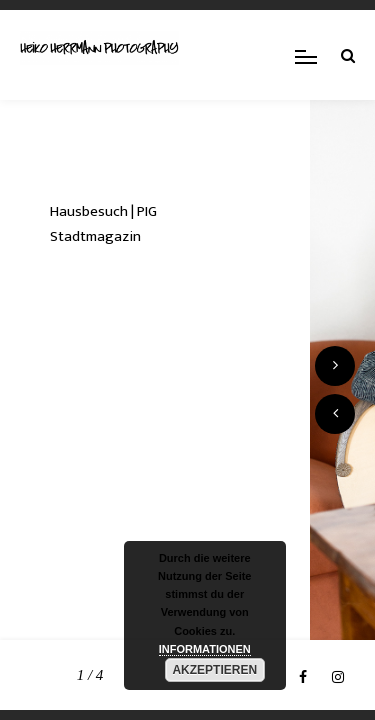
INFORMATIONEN (205, 649)
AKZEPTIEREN (214, 670)
